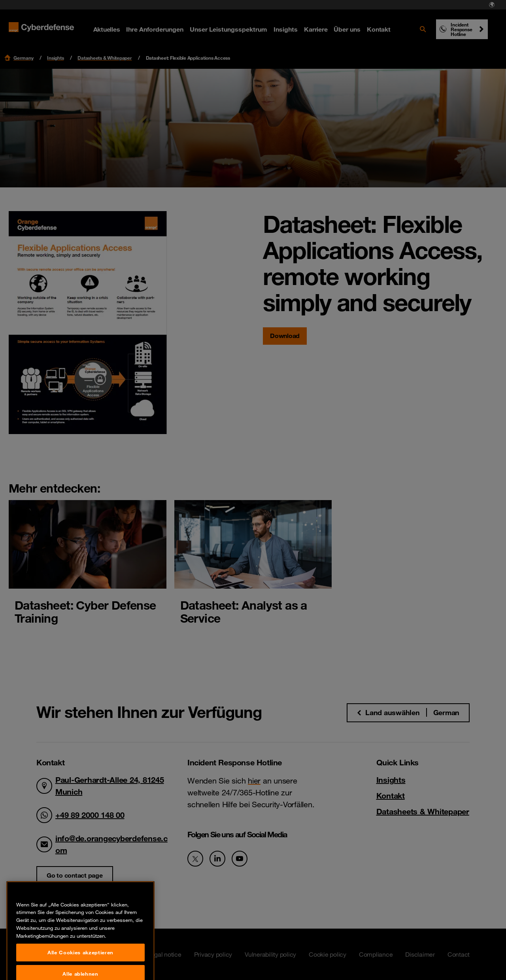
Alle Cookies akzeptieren (80, 965)
